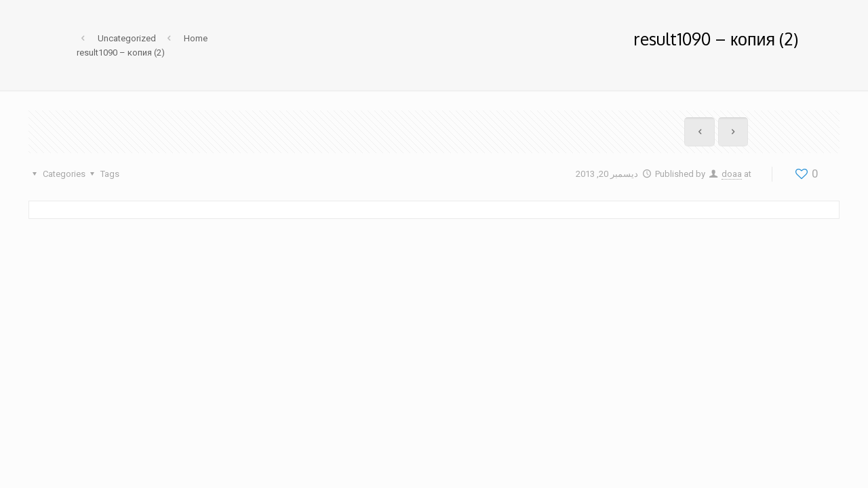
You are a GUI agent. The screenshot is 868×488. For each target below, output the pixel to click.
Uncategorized (127, 38)
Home (196, 38)
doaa (732, 174)
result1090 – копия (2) (121, 53)
